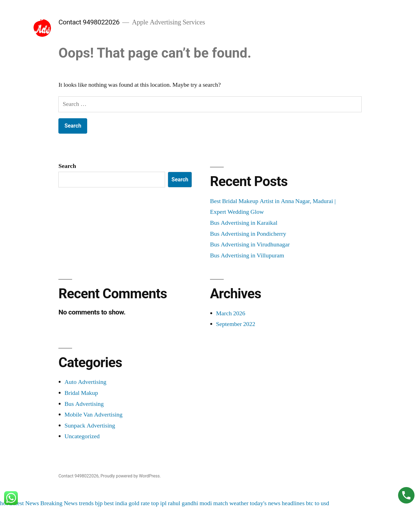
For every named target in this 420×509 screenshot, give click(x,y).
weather (239, 503)
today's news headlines (277, 503)
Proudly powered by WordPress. (130, 476)
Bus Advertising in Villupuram (247, 255)
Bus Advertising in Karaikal (244, 223)
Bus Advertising (84, 404)
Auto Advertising (85, 382)
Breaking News (59, 503)
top (155, 503)
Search (67, 166)
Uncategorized (82, 436)
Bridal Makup (81, 393)
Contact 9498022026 (89, 22)
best (109, 503)
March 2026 (231, 313)
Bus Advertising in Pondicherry (248, 234)
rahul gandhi (183, 503)
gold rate (139, 503)
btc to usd (318, 503)
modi (206, 503)
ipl (163, 503)
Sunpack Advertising (90, 426)
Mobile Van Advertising (93, 415)
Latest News (24, 503)
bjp (99, 503)
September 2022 (236, 324)
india (121, 503)
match (221, 503)
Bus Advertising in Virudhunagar (250, 244)
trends (86, 503)
